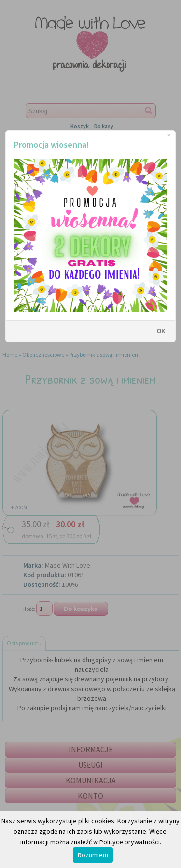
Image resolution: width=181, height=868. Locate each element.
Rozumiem (93, 855)
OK (161, 331)
